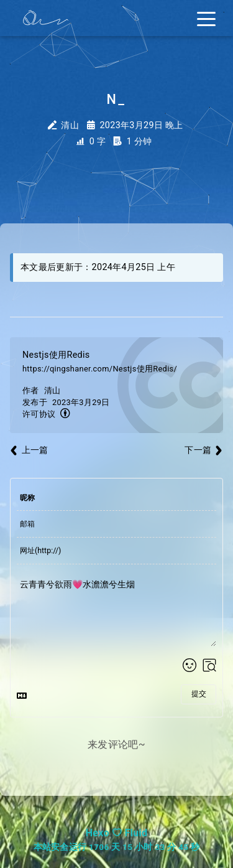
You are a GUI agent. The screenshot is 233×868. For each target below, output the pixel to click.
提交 (199, 694)
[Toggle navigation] (206, 18)
